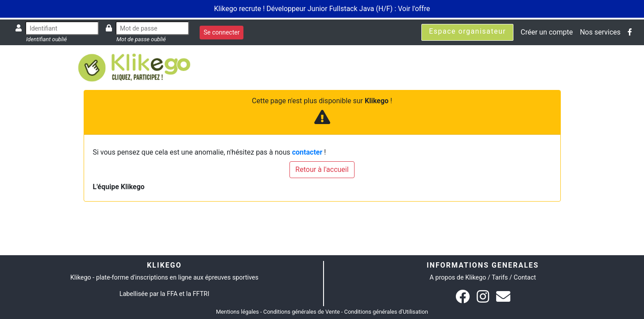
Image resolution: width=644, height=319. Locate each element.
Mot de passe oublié (141, 39)
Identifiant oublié (46, 39)
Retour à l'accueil (322, 169)
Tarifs (500, 278)
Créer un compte (547, 32)
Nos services (600, 32)
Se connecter (222, 32)
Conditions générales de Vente (302, 312)
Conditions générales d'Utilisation (386, 312)
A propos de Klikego (458, 278)
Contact (525, 278)
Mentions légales (237, 312)
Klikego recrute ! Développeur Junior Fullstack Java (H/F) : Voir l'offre (322, 9)
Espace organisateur (467, 31)
